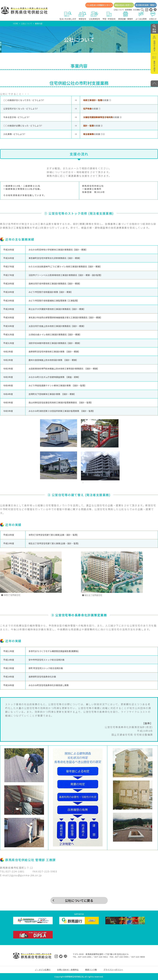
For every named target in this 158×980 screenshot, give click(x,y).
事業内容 (39, 24)
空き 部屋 (154, 29)
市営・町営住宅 (109, 16)
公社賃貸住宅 (94, 16)
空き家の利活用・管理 (145, 5)
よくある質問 (141, 16)
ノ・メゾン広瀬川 (43, 970)
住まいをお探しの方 (68, 16)
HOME (16, 24)
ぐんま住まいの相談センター (98, 5)
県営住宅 (82, 16)
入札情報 (136, 10)
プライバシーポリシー (113, 970)
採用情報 (128, 10)
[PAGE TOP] (154, 84)
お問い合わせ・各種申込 (68, 970)
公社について (119, 10)
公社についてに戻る (79, 900)
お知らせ (153, 16)
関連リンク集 (91, 970)
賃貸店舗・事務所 (125, 16)
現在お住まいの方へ (123, 5)
